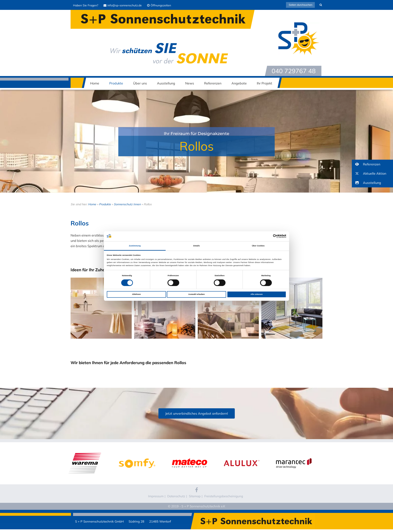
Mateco (189, 455)
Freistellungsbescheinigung (224, 496)
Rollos (197, 146)
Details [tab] (196, 246)
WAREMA (85, 455)
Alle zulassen (257, 294)
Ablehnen (136, 294)
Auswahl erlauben (196, 294)
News (190, 83)
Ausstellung (166, 83)
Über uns (140, 83)
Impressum (156, 496)
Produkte (116, 83)
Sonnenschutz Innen (127, 204)
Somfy (137, 455)
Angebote (239, 83)
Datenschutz (176, 496)
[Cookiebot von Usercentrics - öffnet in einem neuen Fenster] (268, 236)
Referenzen (213, 83)
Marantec (294, 455)
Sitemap (195, 496)
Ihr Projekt (265, 83)
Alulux (242, 455)
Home (95, 83)
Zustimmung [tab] (135, 246)
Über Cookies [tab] (258, 246)
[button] (372, 164)
